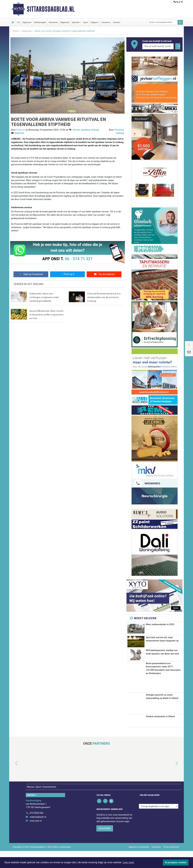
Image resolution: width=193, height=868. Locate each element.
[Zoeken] (180, 22)
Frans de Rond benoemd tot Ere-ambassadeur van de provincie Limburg (104, 297)
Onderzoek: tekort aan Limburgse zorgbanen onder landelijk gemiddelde (44, 297)
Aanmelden (105, 846)
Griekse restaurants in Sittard (160, 734)
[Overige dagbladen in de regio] (159, 823)
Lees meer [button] (128, 862)
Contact (116, 22)
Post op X (67, 274)
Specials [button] (75, 22)
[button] (13, 781)
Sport (86, 22)
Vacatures (106, 22)
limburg (95, 130)
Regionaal (65, 22)
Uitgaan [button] (94, 22)
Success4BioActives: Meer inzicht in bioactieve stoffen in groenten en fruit (46, 314)
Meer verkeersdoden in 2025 (160, 624)
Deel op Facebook (31, 274)
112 (18, 22)
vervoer (76, 130)
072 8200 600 (36, 830)
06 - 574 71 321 (79, 259)
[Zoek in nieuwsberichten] (163, 22)
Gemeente (53, 22)
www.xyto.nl (36, 838)
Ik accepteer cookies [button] (176, 862)
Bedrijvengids (40, 22)
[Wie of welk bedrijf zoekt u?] (158, 46)
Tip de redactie (104, 274)
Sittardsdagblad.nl (51, 9)
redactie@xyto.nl (38, 834)
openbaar (86, 130)
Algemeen (27, 22)
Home (16, 31)
